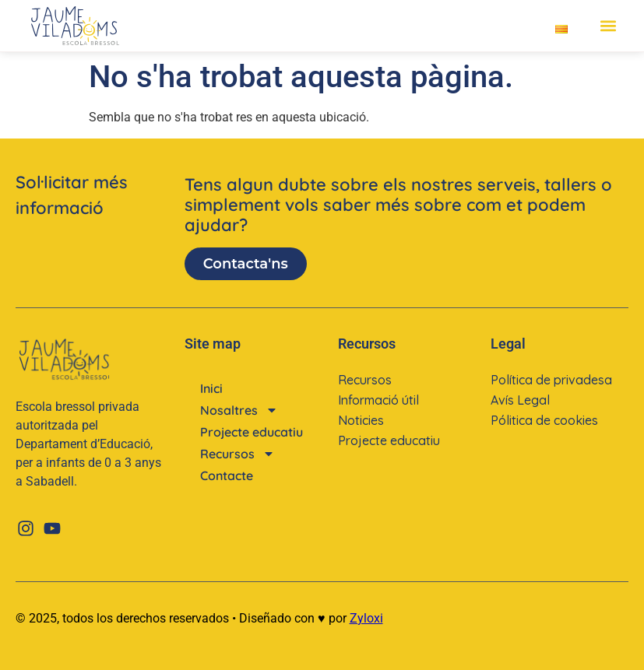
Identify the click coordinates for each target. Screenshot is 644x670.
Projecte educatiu (252, 432)
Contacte (227, 475)
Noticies (361, 420)
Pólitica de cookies (544, 420)
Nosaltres (239, 410)
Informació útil (378, 400)
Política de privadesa (551, 380)
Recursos (238, 454)
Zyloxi (366, 618)
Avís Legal (520, 400)
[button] (608, 26)
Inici (211, 388)
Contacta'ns (246, 264)
